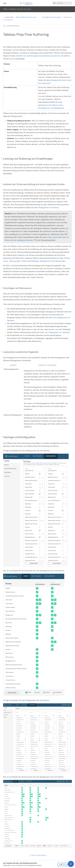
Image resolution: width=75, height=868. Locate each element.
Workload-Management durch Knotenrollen (48, 261)
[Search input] (64, 3)
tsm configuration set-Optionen (57, 332)
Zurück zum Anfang (38, 855)
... (40, 17)
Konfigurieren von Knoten (49, 208)
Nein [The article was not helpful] (68, 864)
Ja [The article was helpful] (61, 864)
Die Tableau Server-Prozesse (52, 17)
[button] (5, 3)
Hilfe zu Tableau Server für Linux (26, 17)
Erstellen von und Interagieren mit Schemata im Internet (38, 56)
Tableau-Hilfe (8, 17)
